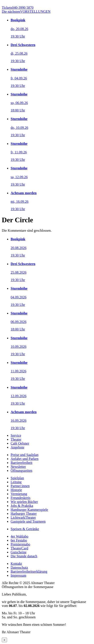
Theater (16, 439)
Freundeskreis (21, 498)
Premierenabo (20, 544)
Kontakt (16, 564)
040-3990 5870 (18, 8)
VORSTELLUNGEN (26, 12)
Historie (16, 490)
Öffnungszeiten (21, 471)
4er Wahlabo (20, 536)
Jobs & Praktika (22, 506)
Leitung (16, 482)
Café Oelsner (20, 443)
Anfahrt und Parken (24, 459)
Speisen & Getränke (25, 529)
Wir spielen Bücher (24, 502)
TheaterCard (19, 548)
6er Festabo (19, 540)
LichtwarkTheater (23, 518)
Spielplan (17, 478)
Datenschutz (19, 568)
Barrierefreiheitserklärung (29, 571)
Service (16, 435)
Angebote (17, 447)
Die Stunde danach (24, 556)
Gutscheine (19, 552)
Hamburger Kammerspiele (29, 510)
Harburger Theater (24, 514)
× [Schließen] (4, 640)
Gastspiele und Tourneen (28, 521)
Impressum (18, 575)
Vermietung (19, 494)
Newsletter (18, 467)
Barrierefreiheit (22, 463)
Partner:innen (20, 486)
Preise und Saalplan (24, 455)
